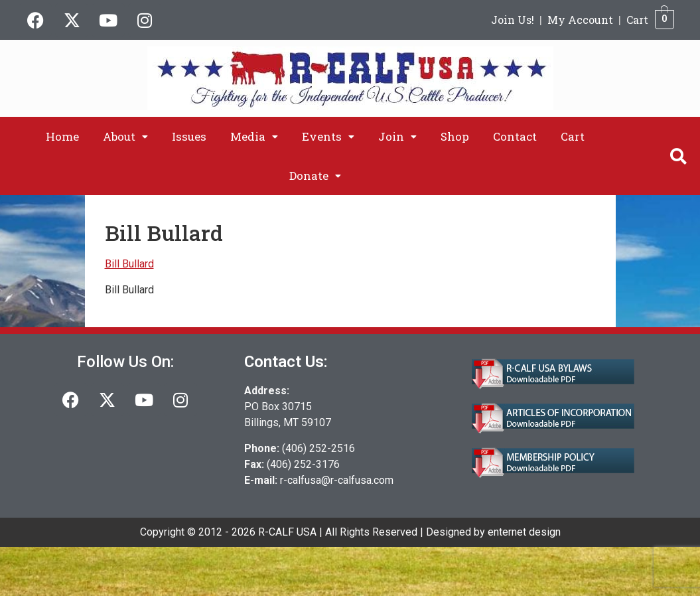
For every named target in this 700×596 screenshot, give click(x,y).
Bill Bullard (129, 264)
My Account (580, 20)
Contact (515, 136)
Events (328, 136)
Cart (637, 20)
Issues (189, 136)
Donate (315, 176)
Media (254, 136)
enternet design (524, 532)
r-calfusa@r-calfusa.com (337, 480)
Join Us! (513, 20)
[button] (125, 136)
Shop (455, 136)
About (125, 136)
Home (62, 136)
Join (397, 136)
